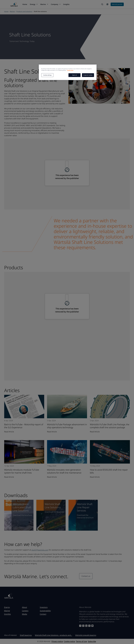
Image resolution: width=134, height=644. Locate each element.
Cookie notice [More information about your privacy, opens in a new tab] (70, 70)
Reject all (75, 75)
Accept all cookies (88, 75)
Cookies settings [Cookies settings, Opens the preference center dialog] (47, 75)
